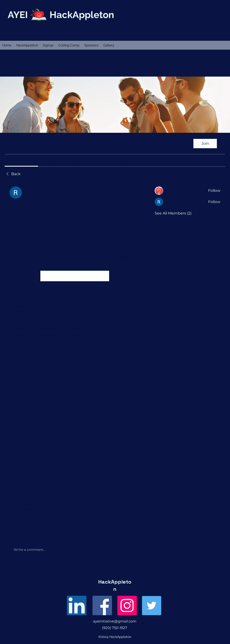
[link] (21, 160)
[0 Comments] (23, 536)
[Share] (137, 189)
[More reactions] (29, 525)
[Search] (183, 144)
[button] (27, 45)
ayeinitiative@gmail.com (115, 621)
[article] (75, 372)
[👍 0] (15, 525)
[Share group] (222, 143)
